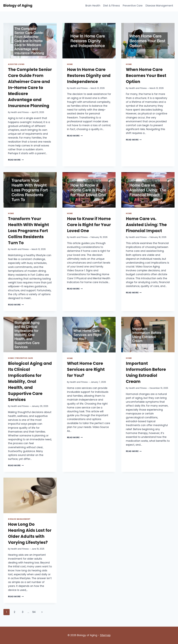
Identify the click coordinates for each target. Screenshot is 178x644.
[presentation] (30, 41)
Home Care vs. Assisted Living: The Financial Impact (146, 225)
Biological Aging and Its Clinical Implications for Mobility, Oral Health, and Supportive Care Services (30, 382)
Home (70, 64)
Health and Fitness (20, 112)
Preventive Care (133, 6)
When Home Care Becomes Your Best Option (146, 76)
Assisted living (16, 64)
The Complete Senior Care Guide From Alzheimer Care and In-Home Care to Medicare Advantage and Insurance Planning (30, 88)
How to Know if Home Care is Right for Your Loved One (89, 225)
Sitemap (105, 635)
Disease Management (159, 6)
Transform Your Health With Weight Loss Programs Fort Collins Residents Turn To (28, 231)
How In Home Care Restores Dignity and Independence (89, 76)
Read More (16, 160)
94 (34, 612)
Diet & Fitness (112, 6)
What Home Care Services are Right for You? (86, 369)
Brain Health (93, 6)
